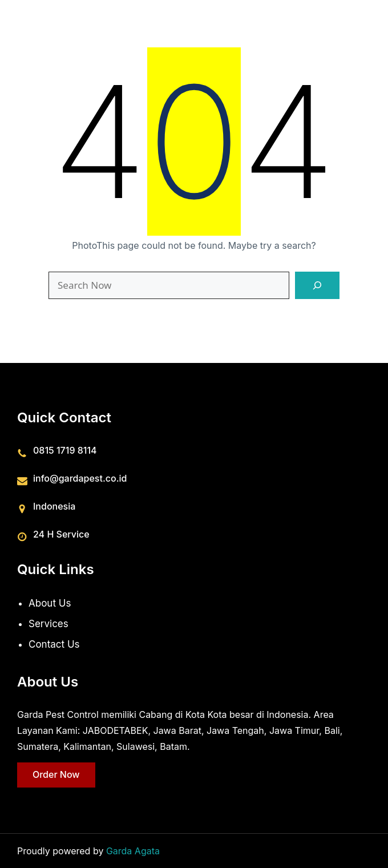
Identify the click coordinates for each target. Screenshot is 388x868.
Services (48, 623)
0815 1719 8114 (65, 450)
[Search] (317, 285)
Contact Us (54, 644)
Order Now (56, 774)
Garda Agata (133, 851)
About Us (50, 603)
